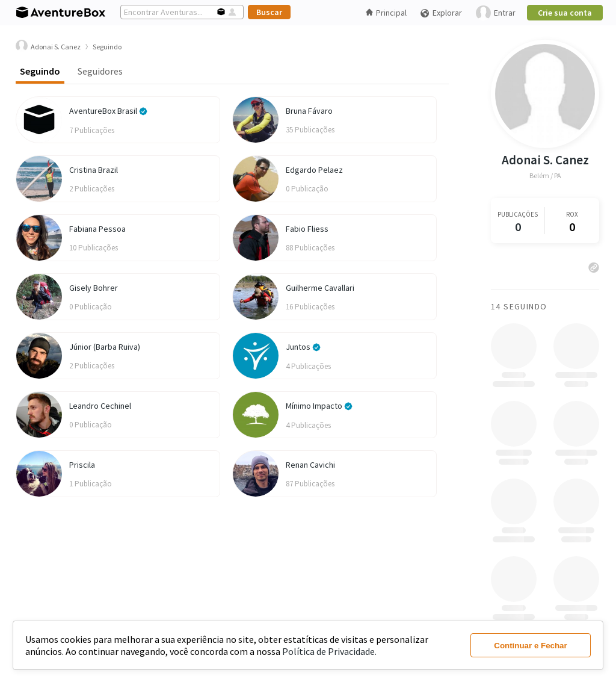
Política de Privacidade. (329, 651)
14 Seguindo (519, 306)
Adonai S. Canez (545, 160)
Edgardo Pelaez (314, 170)
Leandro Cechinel (100, 406)
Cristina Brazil (94, 170)
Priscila (82, 465)
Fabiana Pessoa (97, 229)
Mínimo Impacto (319, 406)
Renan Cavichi (310, 465)
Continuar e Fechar (530, 646)
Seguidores (100, 71)
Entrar (496, 13)
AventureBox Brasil (108, 111)
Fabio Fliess (307, 229)
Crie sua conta (565, 13)
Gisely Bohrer (94, 288)
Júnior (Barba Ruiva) (105, 347)
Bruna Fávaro (309, 111)
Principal (386, 13)
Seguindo (40, 71)
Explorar (441, 13)
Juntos (303, 347)
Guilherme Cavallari (320, 288)
